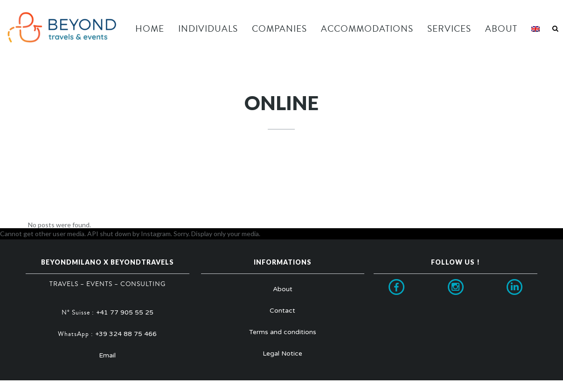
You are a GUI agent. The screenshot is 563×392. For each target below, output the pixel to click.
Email (107, 355)
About (283, 289)
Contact (282, 311)
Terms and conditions (283, 332)
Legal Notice (282, 353)
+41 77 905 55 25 (125, 312)
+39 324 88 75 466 (126, 334)
